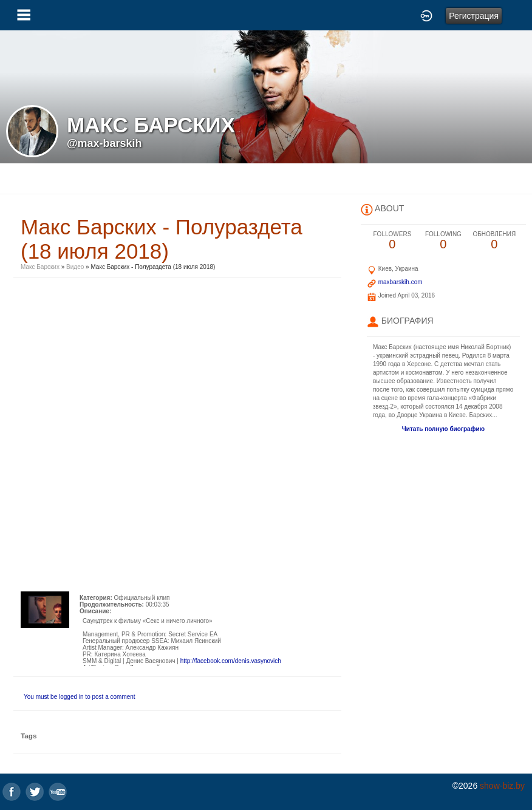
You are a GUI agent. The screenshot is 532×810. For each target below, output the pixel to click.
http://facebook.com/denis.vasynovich (231, 661)
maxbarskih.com (401, 282)
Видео (75, 267)
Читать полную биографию (443, 429)
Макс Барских (40, 267)
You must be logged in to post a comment (80, 697)
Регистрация (474, 16)
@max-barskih (104, 143)
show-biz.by (502, 786)
